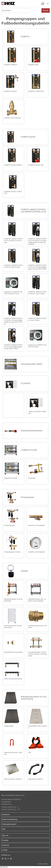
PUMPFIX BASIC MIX (36, 165)
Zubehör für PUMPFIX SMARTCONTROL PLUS (13, 293)
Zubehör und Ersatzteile (12, 118)
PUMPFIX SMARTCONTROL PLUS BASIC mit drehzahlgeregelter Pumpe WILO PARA (37, 241)
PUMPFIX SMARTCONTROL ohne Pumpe (37, 319)
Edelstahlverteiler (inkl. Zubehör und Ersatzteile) (37, 600)
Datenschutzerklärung (10, 819)
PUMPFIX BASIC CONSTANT (13, 192)
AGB (4, 829)
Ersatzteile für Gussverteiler (13, 653)
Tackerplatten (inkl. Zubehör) (38, 727)
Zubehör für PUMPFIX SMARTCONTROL (37, 346)
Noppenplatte (9, 726)
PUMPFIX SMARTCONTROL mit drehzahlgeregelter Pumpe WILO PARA (13, 347)
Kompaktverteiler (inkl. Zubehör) (37, 627)
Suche (46, 10)
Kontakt (5, 850)
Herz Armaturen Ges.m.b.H (13, 795)
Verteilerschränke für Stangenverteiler (13, 627)
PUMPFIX (25, 37)
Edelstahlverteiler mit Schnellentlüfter (13, 600)
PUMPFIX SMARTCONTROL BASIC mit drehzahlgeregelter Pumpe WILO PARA (13, 321)
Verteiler (24, 571)
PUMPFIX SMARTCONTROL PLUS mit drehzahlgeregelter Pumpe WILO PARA (37, 267)
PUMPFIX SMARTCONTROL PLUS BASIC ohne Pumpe (13, 241)
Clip (30, 752)
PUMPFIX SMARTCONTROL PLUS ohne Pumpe (13, 266)
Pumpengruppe (27, 497)
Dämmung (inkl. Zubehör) (13, 779)
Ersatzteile (32, 478)
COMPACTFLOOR (29, 450)
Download (6, 845)
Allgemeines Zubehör (36, 779)
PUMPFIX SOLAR (10, 91)
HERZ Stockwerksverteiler (13, 679)
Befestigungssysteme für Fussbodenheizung (34, 698)
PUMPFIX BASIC (28, 137)
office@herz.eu (6, 804)
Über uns (5, 835)
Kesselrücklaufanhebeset (32, 431)
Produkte (5, 840)
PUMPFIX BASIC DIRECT (13, 165)
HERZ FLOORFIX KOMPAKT (37, 412)
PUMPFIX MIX (33, 65)
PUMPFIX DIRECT (11, 65)
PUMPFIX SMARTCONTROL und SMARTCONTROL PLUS (34, 211)
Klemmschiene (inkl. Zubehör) (13, 753)
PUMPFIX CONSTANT (36, 91)
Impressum (6, 814)
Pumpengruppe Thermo (12, 552)
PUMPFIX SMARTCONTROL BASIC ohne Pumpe (37, 293)
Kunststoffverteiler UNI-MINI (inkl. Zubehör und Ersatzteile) (37, 654)
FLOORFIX (26, 383)
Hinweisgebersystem (9, 824)
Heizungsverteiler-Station (32, 364)
